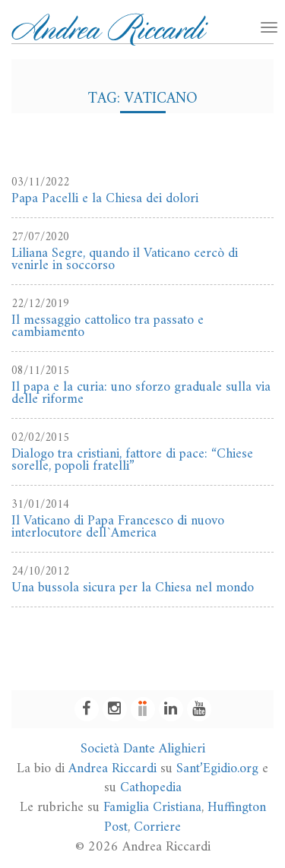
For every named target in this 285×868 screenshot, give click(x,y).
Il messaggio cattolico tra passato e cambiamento (108, 326)
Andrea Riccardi (112, 769)
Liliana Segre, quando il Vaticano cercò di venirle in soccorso (125, 260)
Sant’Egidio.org (217, 769)
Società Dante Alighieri (143, 749)
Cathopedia (151, 788)
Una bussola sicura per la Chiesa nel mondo (133, 588)
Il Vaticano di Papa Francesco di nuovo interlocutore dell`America (118, 527)
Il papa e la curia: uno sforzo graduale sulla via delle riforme (141, 393)
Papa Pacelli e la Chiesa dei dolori (105, 199)
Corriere (157, 827)
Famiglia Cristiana (152, 808)
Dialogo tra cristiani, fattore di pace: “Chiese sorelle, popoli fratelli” (132, 460)
